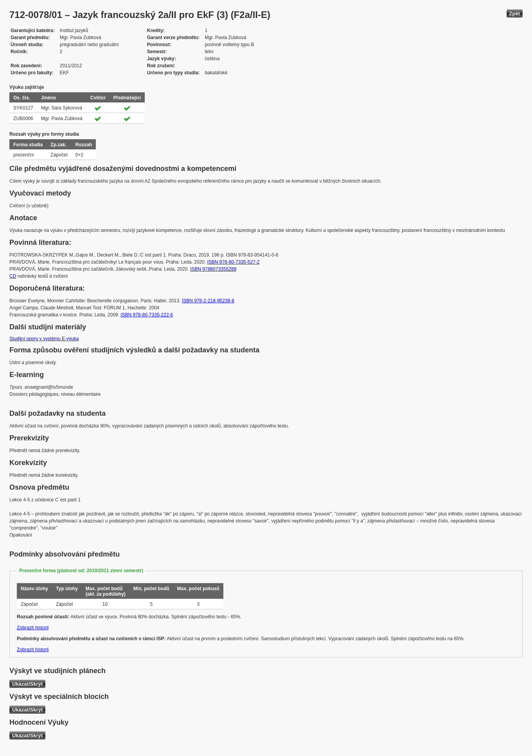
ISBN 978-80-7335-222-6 (147, 315)
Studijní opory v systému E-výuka (44, 339)
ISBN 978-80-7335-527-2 (233, 262)
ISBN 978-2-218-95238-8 (208, 301)
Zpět (515, 13)
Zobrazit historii (33, 628)
